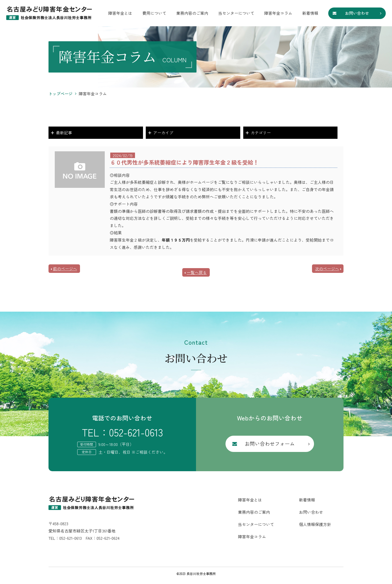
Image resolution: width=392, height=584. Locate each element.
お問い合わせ (357, 13)
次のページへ (327, 269)
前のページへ (65, 269)
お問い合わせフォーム (270, 444)
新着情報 (310, 13)
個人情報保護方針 (315, 524)
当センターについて (236, 13)
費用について (154, 13)
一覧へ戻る (197, 272)
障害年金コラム (278, 13)
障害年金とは (120, 13)
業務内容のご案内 (192, 13)
